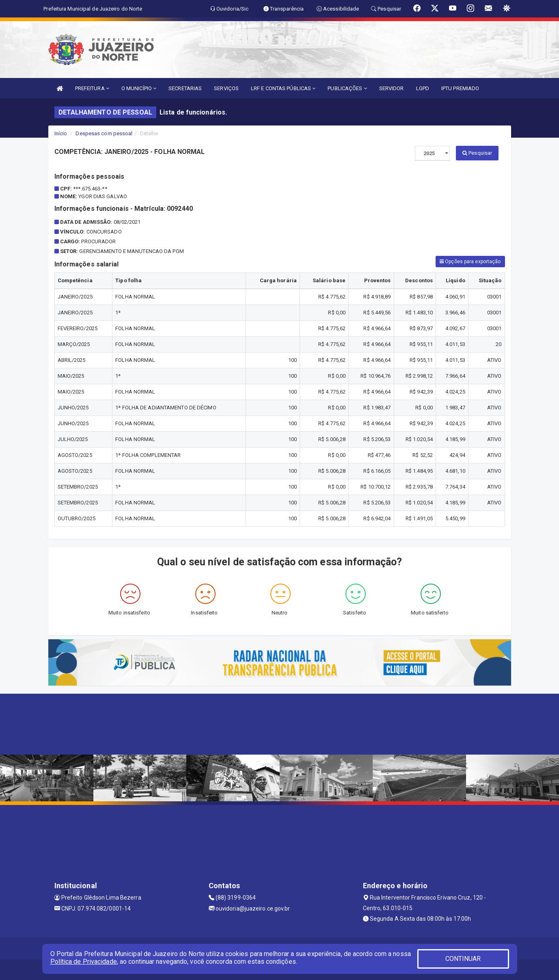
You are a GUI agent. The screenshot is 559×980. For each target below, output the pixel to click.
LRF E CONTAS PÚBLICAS (283, 88)
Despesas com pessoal (104, 133)
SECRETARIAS (185, 88)
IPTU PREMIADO (460, 88)
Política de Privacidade (84, 962)
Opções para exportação (470, 262)
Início (61, 133)
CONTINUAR (463, 959)
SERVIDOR (392, 88)
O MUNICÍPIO (139, 88)
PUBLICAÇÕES (347, 88)
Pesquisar (477, 153)
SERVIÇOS (226, 88)
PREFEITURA (92, 88)
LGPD (423, 88)
